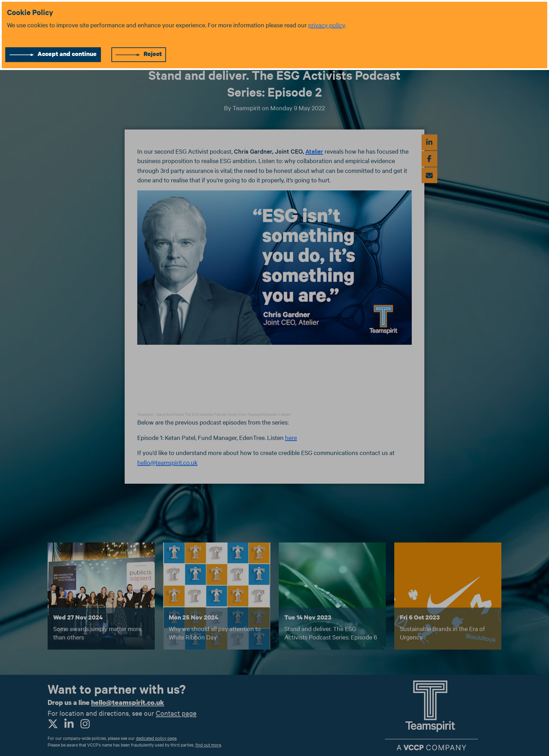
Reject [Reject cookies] (153, 54)
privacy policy (326, 25)
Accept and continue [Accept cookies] (67, 54)
